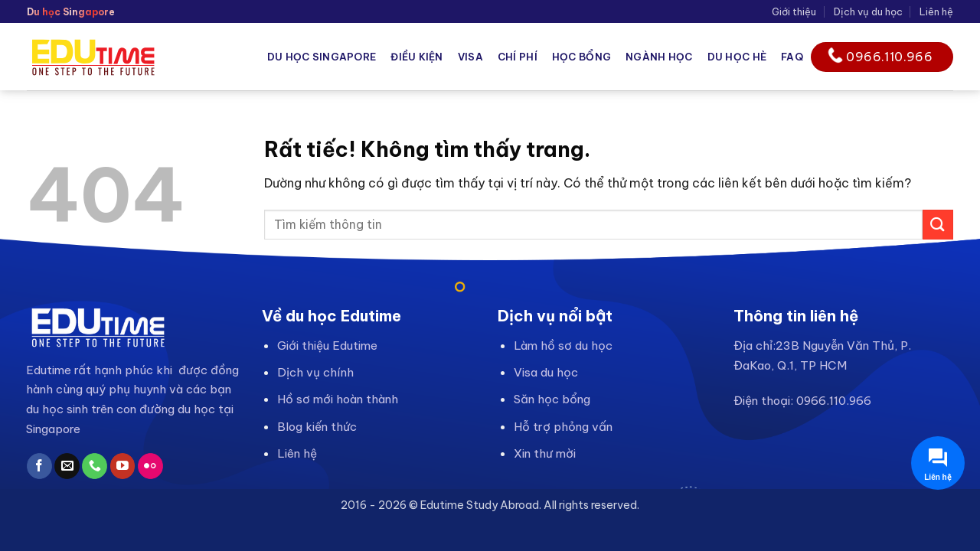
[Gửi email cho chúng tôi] (67, 466)
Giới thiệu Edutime (327, 346)
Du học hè (737, 57)
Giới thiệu (794, 11)
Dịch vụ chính (315, 372)
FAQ (792, 57)
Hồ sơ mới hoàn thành (338, 399)
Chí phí (518, 57)
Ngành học (659, 57)
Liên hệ (936, 11)
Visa (470, 57)
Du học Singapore (322, 57)
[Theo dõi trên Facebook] (39, 466)
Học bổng (581, 57)
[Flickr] (150, 466)
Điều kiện (416, 57)
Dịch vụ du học (868, 11)
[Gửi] (938, 225)
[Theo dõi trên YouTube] (123, 466)
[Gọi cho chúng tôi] (95, 466)
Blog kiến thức (317, 427)
